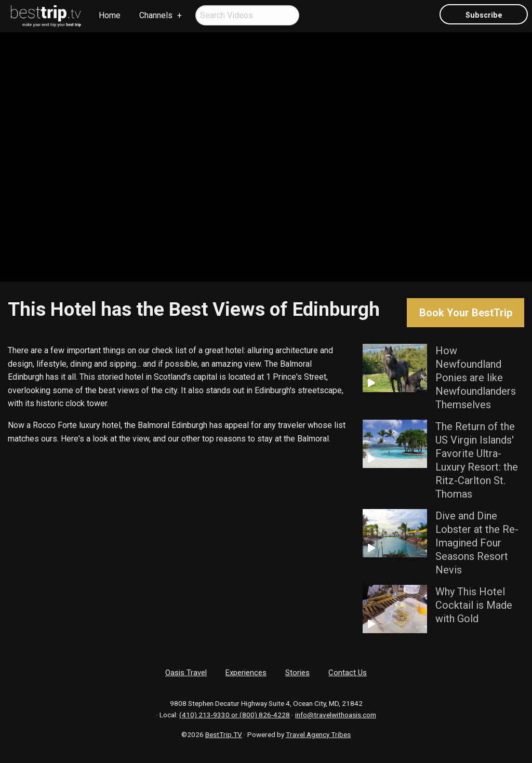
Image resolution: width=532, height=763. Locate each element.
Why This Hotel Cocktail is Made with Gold (474, 605)
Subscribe (484, 15)
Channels (156, 15)
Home (110, 15)
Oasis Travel (186, 673)
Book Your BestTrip (466, 313)
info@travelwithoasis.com (336, 715)
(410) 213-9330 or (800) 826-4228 (235, 715)
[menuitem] (46, 16)
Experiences (246, 673)
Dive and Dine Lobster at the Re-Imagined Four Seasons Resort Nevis (477, 543)
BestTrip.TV (224, 734)
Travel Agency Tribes (318, 734)
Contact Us (348, 673)
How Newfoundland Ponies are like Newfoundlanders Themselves (476, 378)
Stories (297, 673)
